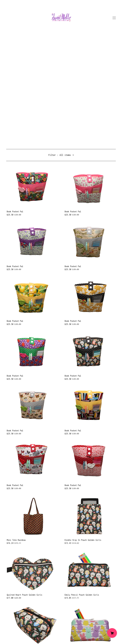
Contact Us (12, 625)
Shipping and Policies (18, 629)
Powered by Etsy (14, 636)
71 (80, 612)
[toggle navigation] (114, 18)
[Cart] (112, 633)
